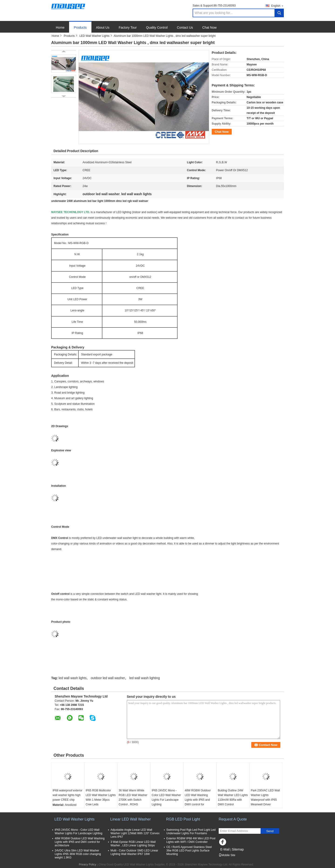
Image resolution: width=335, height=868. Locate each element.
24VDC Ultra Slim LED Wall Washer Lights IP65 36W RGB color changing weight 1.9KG (78, 854)
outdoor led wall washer (108, 678)
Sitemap (238, 849)
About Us (103, 27)
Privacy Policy (88, 865)
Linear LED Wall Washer (131, 819)
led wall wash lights (73, 678)
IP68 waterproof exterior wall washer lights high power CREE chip (67, 795)
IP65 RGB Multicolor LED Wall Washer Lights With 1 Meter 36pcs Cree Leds (101, 797)
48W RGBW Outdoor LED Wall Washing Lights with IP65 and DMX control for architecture (198, 800)
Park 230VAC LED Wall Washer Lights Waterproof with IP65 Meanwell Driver (265, 797)
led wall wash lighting (145, 678)
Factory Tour (128, 27)
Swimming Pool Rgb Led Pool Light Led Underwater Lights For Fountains (191, 832)
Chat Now (209, 27)
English (278, 6)
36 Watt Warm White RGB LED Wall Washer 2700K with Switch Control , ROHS (133, 797)
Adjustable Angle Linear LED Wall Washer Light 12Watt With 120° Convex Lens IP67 (135, 833)
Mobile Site (227, 855)
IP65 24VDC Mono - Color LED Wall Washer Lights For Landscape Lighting (166, 797)
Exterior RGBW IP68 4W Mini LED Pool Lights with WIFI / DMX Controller (191, 840)
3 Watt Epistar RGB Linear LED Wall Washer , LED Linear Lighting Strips (133, 844)
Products (80, 27)
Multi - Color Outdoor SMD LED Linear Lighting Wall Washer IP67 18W (134, 852)
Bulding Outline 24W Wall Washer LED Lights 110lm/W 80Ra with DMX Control (233, 797)
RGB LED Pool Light (183, 819)
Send (270, 831)
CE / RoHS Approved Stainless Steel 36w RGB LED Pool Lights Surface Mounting (189, 851)
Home (60, 27)
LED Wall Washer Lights (94, 36)
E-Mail (225, 849)
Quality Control (157, 27)
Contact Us (185, 27)
